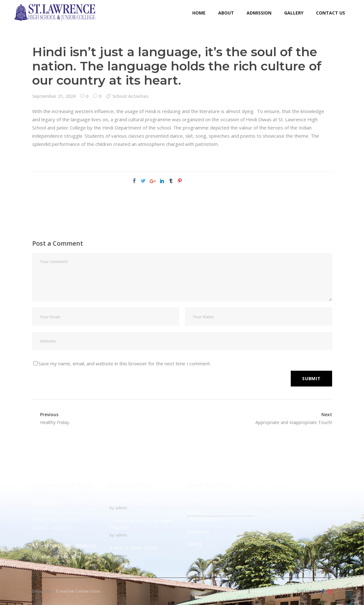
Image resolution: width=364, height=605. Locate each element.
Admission (198, 531)
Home (194, 500)
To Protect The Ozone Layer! (142, 500)
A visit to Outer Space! (134, 548)
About (193, 512)
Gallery (194, 543)
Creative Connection (78, 591)
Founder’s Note (207, 519)
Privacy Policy (232, 591)
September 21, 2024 (54, 96)
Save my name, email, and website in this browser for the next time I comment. (125, 363)
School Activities (130, 96)
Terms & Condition (272, 591)
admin (121, 508)
